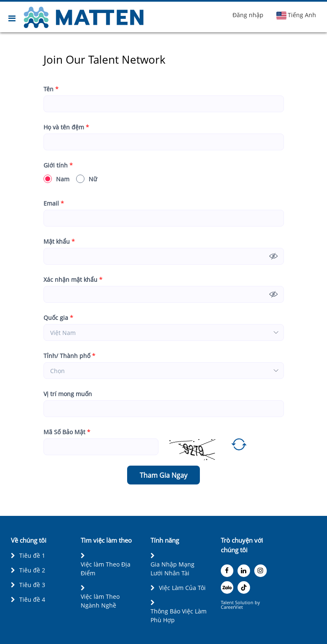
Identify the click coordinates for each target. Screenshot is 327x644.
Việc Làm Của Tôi (182, 588)
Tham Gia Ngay (163, 475)
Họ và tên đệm (66, 127)
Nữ (87, 179)
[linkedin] (244, 571)
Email (54, 203)
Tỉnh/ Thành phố (69, 356)
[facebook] (227, 571)
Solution (245, 602)
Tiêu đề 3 (32, 585)
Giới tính (58, 165)
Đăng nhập (248, 15)
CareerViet (232, 607)
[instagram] (261, 571)
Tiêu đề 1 (32, 555)
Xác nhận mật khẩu (73, 279)
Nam (56, 179)
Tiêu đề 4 (32, 599)
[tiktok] (244, 587)
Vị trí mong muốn (68, 394)
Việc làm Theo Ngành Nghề (100, 601)
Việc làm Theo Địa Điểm (106, 569)
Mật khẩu (59, 241)
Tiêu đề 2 (32, 570)
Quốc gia (58, 318)
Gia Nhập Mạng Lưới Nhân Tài (172, 569)
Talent (228, 602)
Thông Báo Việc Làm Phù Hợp (179, 616)
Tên (51, 89)
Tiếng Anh (296, 15)
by (258, 602)
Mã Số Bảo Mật (67, 432)
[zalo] (227, 587)
